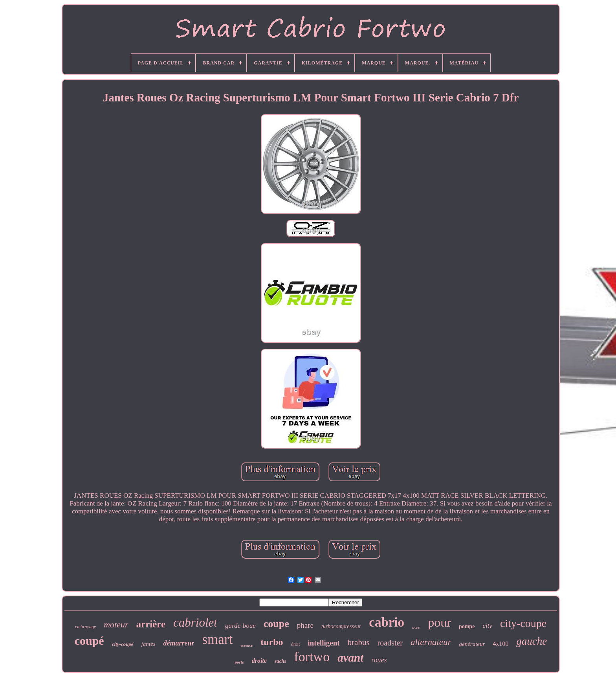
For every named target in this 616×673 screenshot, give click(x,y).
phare (305, 625)
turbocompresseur (341, 626)
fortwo (312, 657)
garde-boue (240, 626)
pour (439, 622)
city (487, 626)
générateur (472, 644)
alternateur (431, 642)
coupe (276, 624)
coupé (89, 641)
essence (247, 645)
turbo (272, 642)
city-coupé (123, 644)
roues (379, 660)
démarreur (179, 643)
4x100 (500, 644)
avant (350, 658)
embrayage (85, 627)
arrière (151, 624)
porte (239, 662)
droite (259, 661)
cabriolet (195, 622)
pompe (467, 626)
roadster (390, 643)
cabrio (387, 622)
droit (296, 644)
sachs (280, 661)
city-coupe (523, 623)
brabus (359, 642)
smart (217, 639)
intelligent (324, 643)
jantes (148, 644)
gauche (532, 641)
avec (416, 627)
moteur (116, 624)
